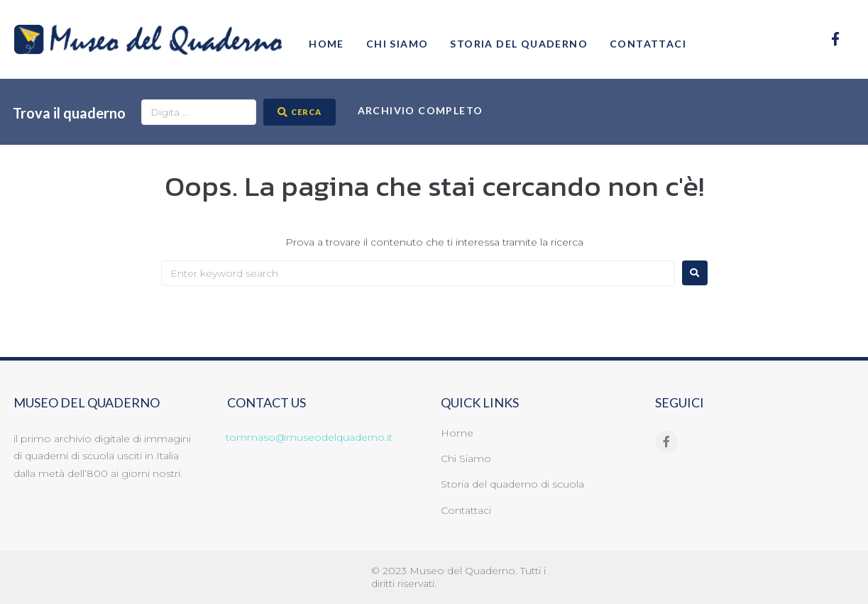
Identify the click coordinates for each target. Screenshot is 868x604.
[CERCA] (300, 112)
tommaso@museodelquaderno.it (309, 437)
